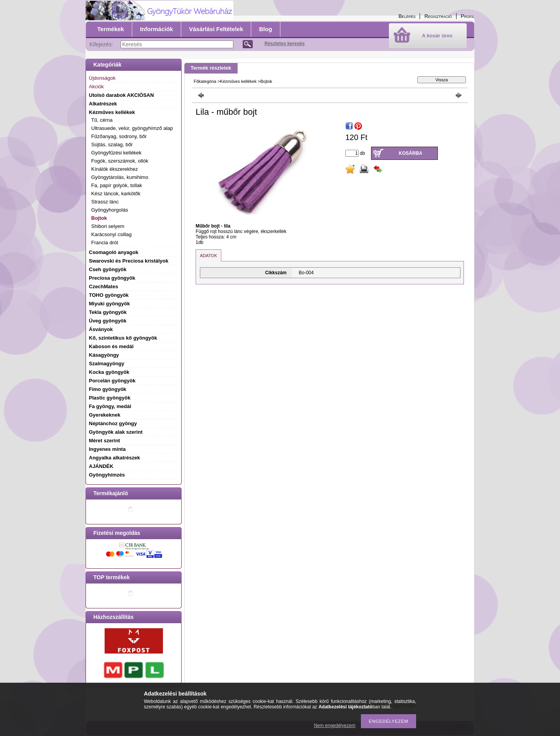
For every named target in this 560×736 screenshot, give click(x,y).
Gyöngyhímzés (107, 475)
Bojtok (99, 218)
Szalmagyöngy (107, 364)
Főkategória (205, 81)
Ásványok (101, 329)
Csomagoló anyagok (114, 252)
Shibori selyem (108, 226)
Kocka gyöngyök (109, 372)
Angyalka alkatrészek (115, 458)
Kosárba (410, 153)
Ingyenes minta (108, 449)
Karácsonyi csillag (112, 234)
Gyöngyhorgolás (110, 210)
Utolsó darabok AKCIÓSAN (122, 95)
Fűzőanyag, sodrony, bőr (119, 136)
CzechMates (104, 287)
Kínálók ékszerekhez (115, 169)
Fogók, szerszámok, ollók (120, 161)
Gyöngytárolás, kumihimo (120, 177)
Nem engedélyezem (335, 725)
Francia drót (105, 243)
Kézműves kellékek (238, 81)
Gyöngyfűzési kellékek (116, 153)
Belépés (407, 16)
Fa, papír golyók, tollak (117, 185)
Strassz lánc (105, 202)
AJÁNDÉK (101, 466)
